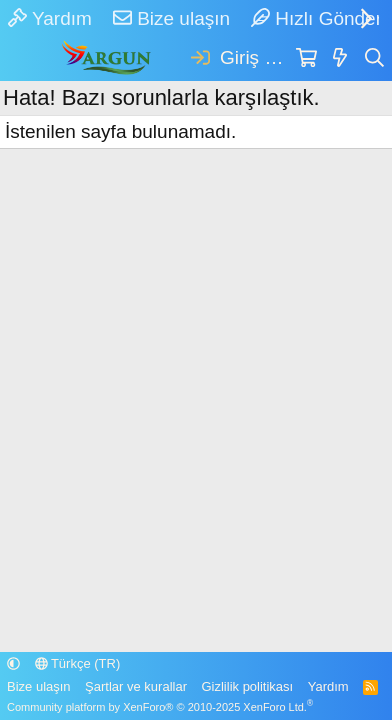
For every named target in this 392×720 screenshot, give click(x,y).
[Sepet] (306, 58)
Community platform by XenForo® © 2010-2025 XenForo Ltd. (160, 707)
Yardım (50, 18)
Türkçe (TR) (78, 663)
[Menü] (23, 59)
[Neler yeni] (340, 58)
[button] (13, 663)
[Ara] (375, 58)
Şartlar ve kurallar (136, 686)
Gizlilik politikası (247, 686)
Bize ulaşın (171, 18)
